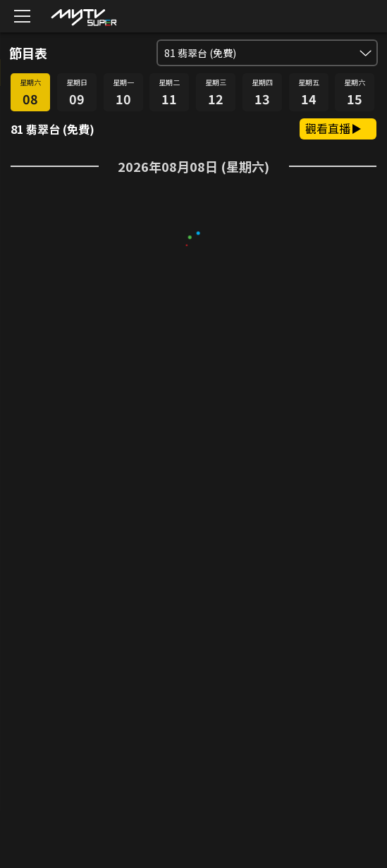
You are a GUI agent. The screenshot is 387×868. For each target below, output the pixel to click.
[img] (83, 17)
